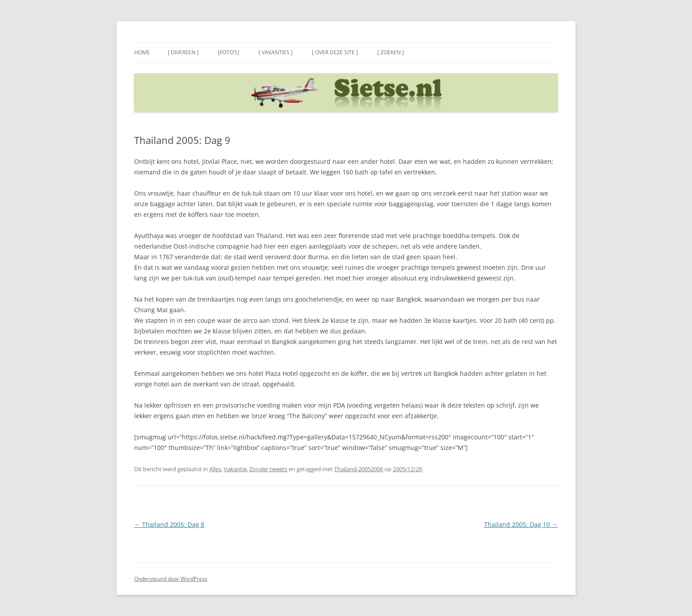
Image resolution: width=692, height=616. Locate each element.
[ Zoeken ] (391, 52)
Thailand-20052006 (359, 469)
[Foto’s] (229, 52)
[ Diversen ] (183, 52)
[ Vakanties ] (276, 52)
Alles (215, 469)
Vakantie (235, 469)
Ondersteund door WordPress (171, 579)
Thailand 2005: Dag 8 (169, 524)
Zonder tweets (268, 469)
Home (142, 52)
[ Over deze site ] (335, 52)
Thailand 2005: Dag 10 (521, 524)
